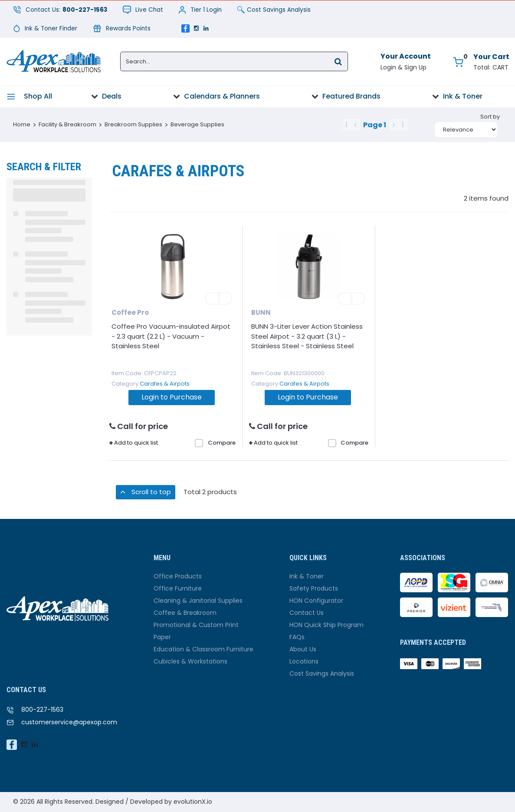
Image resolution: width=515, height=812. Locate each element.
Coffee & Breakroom (185, 613)
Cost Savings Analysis (274, 10)
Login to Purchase (172, 397)
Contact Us (307, 613)
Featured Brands (351, 96)
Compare (215, 443)
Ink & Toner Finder (45, 28)
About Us (303, 649)
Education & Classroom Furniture (203, 649)
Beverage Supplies (197, 124)
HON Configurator (316, 601)
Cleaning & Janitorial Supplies (198, 601)
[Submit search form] (338, 61)
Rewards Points (122, 28)
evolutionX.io (193, 802)
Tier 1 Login (200, 10)
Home (22, 124)
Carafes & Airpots (165, 384)
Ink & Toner (463, 96)
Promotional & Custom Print (196, 625)
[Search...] (234, 61)
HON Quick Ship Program (326, 625)
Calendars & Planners (222, 96)
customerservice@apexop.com (69, 722)
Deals (112, 96)
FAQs (297, 637)
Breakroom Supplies (133, 124)
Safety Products (314, 588)
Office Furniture (178, 588)
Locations (304, 661)
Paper (162, 637)
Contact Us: (60, 10)
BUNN (261, 312)
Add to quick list (134, 443)
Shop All (38, 96)
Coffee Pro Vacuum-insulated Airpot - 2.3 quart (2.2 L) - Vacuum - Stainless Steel (171, 336)
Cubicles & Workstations (190, 661)
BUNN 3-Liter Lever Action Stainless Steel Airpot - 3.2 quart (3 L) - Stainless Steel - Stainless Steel (307, 336)
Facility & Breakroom (67, 124)
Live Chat (143, 10)
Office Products (178, 576)
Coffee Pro (130, 312)
